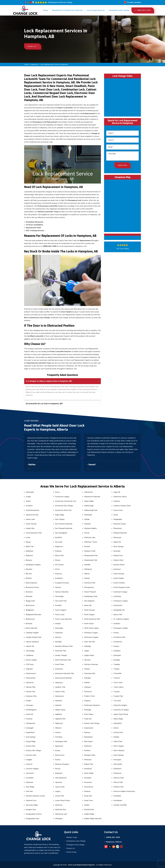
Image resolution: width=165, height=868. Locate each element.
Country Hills (31, 746)
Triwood (117, 678)
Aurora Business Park (34, 533)
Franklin (58, 624)
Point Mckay (89, 714)
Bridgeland (30, 610)
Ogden (87, 651)
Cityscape (29, 705)
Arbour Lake (30, 519)
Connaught (30, 728)
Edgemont (59, 547)
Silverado (117, 551)
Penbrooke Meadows (92, 705)
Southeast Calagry (120, 592)
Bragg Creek (30, 601)
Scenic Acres (118, 510)
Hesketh (58, 705)
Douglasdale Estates (34, 814)
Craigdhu (29, 760)
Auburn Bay (30, 528)
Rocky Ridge (89, 773)
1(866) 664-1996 (143, 10)
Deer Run (29, 791)
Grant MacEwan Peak (63, 660)
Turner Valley (118, 687)
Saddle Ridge (89, 814)
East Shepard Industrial (64, 528)
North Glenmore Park (92, 619)
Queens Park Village (92, 723)
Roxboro (87, 791)
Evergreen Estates (62, 583)
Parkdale (87, 678)
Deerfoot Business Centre (35, 796)
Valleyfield (117, 723)
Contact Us (33, 46)
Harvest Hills (60, 692)
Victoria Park (118, 732)
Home (45, 10)
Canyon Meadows (32, 642)
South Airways (119, 574)
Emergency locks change (119, 10)
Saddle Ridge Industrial (93, 819)
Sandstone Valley (120, 497)
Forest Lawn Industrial (63, 619)
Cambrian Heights (32, 633)
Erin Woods (59, 565)
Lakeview (59, 782)
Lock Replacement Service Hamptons (54, 64)
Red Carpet (88, 741)
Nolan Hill (88, 605)
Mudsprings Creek (91, 596)
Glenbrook (59, 633)
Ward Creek (118, 741)
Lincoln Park (60, 796)
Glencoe (58, 637)
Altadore (29, 506)
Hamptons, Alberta (114, 842)
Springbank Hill (119, 610)
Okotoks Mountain (91, 664)
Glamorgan (59, 628)
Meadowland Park (91, 556)
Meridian (87, 565)
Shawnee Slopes (120, 524)
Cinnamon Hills (31, 696)
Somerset (117, 569)
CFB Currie (30, 664)
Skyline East (118, 556)
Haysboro (59, 701)
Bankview (29, 556)
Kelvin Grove (60, 755)
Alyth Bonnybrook (33, 510)
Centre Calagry (31, 660)
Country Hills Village (33, 751)
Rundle (87, 805)
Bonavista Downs (32, 587)
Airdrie (28, 501)
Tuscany (116, 692)
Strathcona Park (119, 637)
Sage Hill (117, 492)
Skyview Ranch (119, 565)
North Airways (90, 610)
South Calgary (119, 578)
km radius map (122, 205)
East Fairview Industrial (64, 524)
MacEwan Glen (61, 810)
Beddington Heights (33, 565)
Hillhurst (58, 728)
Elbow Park (59, 556)
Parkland (87, 687)
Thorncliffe (117, 673)
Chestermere (31, 678)
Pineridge (88, 710)
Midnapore (88, 569)
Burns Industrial (32, 628)
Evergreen (59, 578)
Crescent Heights (32, 769)
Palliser (87, 669)
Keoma (58, 760)
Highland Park (60, 719)
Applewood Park (32, 515)
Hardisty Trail (60, 687)
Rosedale (88, 778)
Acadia (28, 497)
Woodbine (117, 796)
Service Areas (71, 852)
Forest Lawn (60, 615)
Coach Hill (29, 714)
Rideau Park (89, 764)
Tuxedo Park (118, 696)
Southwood (118, 605)
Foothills (58, 605)
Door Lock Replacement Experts (82, 865)
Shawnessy (118, 528)
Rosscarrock (89, 787)
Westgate (117, 760)
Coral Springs (31, 737)
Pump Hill (88, 719)
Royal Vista (88, 800)
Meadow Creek (90, 551)
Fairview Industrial (62, 592)
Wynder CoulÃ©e (120, 805)
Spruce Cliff (118, 615)
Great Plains (60, 664)
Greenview (59, 669)
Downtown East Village (64, 506)
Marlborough (89, 506)
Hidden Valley (60, 710)
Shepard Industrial (120, 533)
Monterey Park (90, 583)
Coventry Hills (31, 755)
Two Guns (117, 701)
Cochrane (29, 719)
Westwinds (118, 764)
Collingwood (30, 723)
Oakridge (87, 646)
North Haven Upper (91, 628)
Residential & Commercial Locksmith (67, 10)
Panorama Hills (90, 673)
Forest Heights (61, 610)
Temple (116, 669)
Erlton (57, 569)
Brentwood (30, 605)
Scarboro (117, 501)
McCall (87, 533)
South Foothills (119, 583)
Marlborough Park (91, 510)
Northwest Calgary (91, 637)
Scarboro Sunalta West (122, 506)
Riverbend (88, 769)
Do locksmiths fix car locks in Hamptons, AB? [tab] (62, 404)
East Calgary (60, 519)
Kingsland (59, 773)
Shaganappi (118, 519)
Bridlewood (30, 619)
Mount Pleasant (90, 592)
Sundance (117, 651)
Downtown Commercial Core (66, 501)
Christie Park (30, 692)
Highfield (58, 714)
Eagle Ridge (60, 515)
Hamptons (34, 64)
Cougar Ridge (31, 741)
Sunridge (117, 660)
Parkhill (87, 683)
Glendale (58, 642)
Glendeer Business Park (64, 646)
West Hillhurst (119, 751)
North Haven (89, 624)
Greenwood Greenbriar (63, 678)
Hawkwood (59, 696)
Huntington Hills (61, 741)
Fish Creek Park (61, 601)
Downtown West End (63, 510)
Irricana (58, 751)
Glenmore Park (61, 651)
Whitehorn (117, 769)
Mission (87, 578)
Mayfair (87, 519)
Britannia (29, 624)
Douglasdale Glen (32, 819)
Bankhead (29, 551)
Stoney (116, 633)
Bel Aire (29, 574)
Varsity (116, 728)
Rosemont (88, 782)
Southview (117, 596)
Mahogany (59, 819)
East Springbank (61, 533)
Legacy (58, 791)
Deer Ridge (30, 787)
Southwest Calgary (121, 601)
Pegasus (87, 701)
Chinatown (30, 683)
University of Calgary (121, 710)
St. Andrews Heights (121, 619)
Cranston (29, 764)
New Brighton (89, 601)
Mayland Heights (90, 528)
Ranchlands (88, 737)
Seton (116, 515)
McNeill (87, 547)
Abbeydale (30, 492)
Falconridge (59, 596)
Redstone (88, 746)
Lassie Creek (60, 787)
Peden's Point (89, 696)
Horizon (58, 732)
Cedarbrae (30, 655)
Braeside (29, 596)
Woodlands (118, 800)
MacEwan (59, 805)
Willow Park (118, 782)
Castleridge (30, 651)
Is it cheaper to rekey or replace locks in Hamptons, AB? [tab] (62, 381)
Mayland (87, 524)
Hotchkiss (59, 737)
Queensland (89, 728)
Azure (28, 537)
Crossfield (30, 778)
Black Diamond (31, 583)
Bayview (29, 560)
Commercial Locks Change (76, 841)
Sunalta (116, 646)
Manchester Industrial (92, 497)
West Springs (119, 755)
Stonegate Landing (120, 628)
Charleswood (31, 673)
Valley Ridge (118, 719)
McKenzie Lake (90, 537)
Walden (116, 737)
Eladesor (58, 551)
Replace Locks (72, 837)
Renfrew (87, 751)
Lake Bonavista (61, 778)
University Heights (120, 705)
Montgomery (89, 587)
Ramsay (87, 732)
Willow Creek (119, 778)
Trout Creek (118, 683)
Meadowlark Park (91, 560)
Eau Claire (59, 542)
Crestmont (30, 773)
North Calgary (89, 615)
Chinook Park (31, 687)
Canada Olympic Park (34, 637)
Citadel (28, 701)
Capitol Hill (30, 646)
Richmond (88, 760)
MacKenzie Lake (61, 814)
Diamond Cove (31, 800)
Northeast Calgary (91, 633)
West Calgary (119, 746)
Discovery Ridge (32, 805)
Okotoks (87, 660)
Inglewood (59, 746)
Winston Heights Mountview (124, 791)
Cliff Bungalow (31, 710)
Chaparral (29, 669)
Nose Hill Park (90, 642)
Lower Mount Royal (62, 800)
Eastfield (58, 537)
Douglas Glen (31, 810)
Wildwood (117, 773)
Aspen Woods (31, 524)
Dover (57, 492)
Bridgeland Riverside (33, 615)
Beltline (29, 578)
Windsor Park (118, 787)
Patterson (88, 692)
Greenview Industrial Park (65, 673)
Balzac (28, 542)
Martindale (88, 515)
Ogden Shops (89, 655)
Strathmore (118, 642)
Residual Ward (90, 755)
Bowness (29, 592)
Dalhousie (29, 782)
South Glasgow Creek (122, 587)
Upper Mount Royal (121, 714)
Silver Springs (118, 547)
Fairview (58, 587)
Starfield (117, 624)
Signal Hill (117, 542)
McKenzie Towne (91, 542)
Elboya (58, 560)
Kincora (58, 769)
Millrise (87, 574)
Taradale (117, 664)
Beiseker (29, 569)
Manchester (89, 492)
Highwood (59, 723)
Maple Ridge (89, 501)
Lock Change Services (96, 10)
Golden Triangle (61, 655)
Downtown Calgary (62, 497)
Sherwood (117, 537)
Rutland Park (89, 810)
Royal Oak (88, 796)
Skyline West (118, 560)
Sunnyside (117, 655)
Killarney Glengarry (62, 764)
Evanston (59, 574)
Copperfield (30, 732)
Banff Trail (30, 547)
